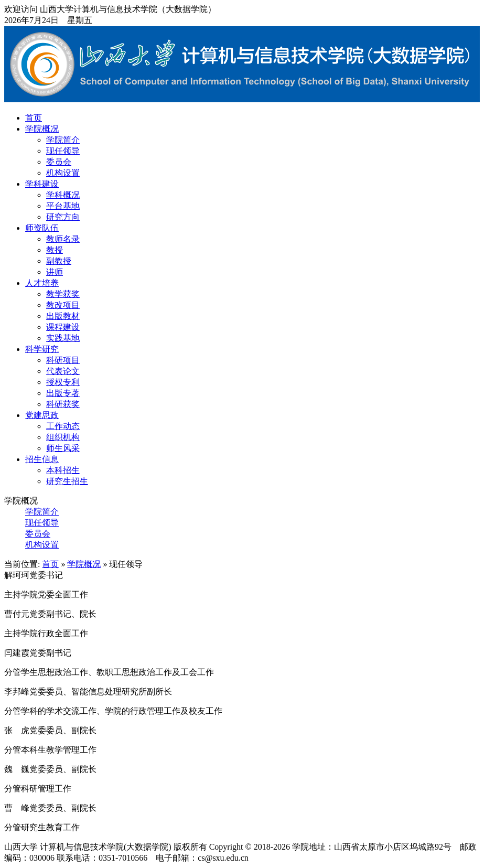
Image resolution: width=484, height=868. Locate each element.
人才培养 (42, 283)
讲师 (55, 272)
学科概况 (63, 195)
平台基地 (63, 206)
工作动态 (63, 426)
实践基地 (63, 338)
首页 (34, 118)
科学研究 (42, 349)
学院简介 (63, 140)
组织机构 (63, 437)
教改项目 (63, 305)
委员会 (59, 162)
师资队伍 (42, 228)
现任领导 (63, 151)
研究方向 (63, 217)
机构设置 (63, 173)
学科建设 (42, 184)
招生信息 (42, 459)
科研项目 (63, 360)
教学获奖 (63, 294)
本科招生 (63, 470)
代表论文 (63, 371)
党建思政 (42, 415)
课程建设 (63, 327)
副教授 (59, 261)
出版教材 (63, 316)
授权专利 (63, 382)
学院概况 (42, 129)
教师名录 (63, 239)
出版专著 (63, 393)
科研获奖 (63, 404)
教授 (55, 250)
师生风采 (63, 448)
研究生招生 (67, 481)
